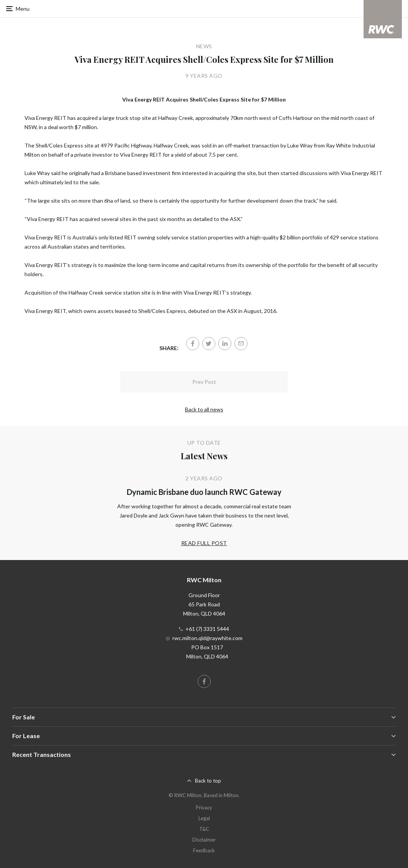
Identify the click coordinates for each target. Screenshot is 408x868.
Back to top (208, 781)
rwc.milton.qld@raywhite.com (207, 638)
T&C (204, 829)
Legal (204, 818)
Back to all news (204, 409)
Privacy (204, 807)
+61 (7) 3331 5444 (207, 629)
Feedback (204, 850)
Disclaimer (204, 840)
